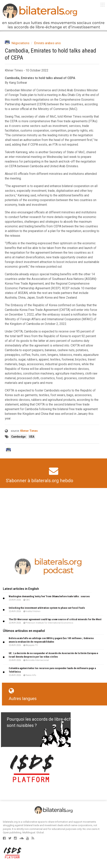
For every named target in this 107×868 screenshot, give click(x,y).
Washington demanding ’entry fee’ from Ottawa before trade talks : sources (49, 596)
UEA (32, 437)
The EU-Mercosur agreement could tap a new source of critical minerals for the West (55, 619)
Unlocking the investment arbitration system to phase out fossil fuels (47, 608)
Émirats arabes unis (47, 43)
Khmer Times (29, 431)
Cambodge (19, 437)
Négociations (20, 43)
